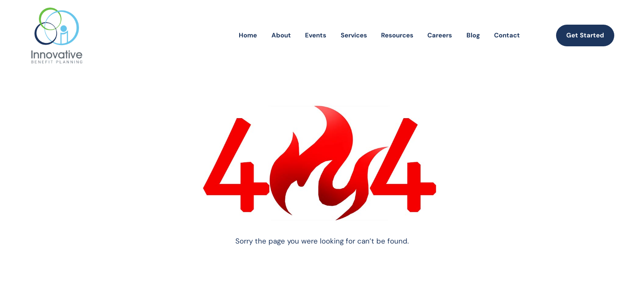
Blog (473, 35)
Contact (507, 35)
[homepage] (57, 35)
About (281, 35)
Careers (440, 35)
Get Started (585, 35)
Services (354, 35)
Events (316, 35)
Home (248, 35)
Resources (397, 35)
